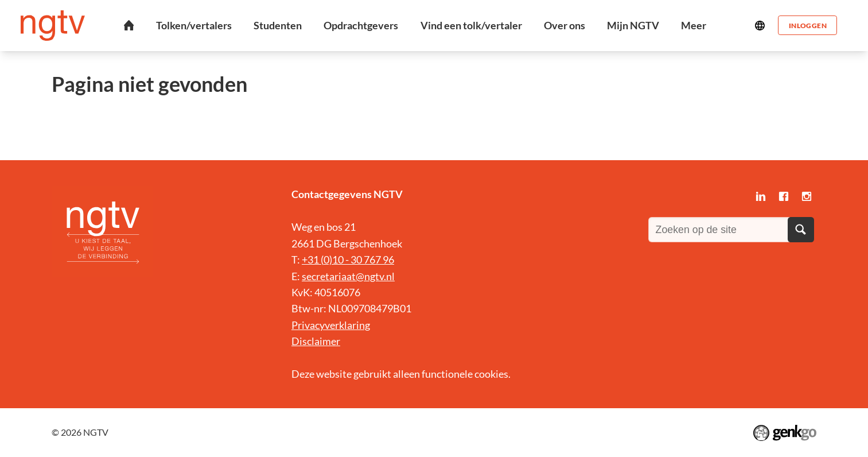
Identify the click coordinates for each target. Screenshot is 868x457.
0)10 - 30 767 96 (359, 260)
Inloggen (807, 25)
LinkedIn (761, 196)
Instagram (807, 196)
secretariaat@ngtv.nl (348, 276)
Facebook (784, 196)
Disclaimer (316, 341)
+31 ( (313, 260)
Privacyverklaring (331, 325)
